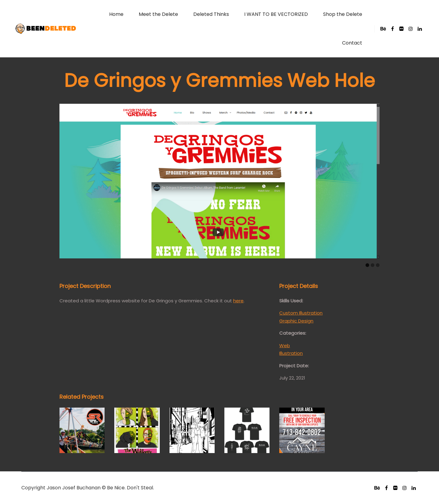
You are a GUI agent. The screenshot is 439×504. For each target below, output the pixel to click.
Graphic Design (296, 321)
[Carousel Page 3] (378, 265)
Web (285, 346)
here (238, 301)
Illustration (291, 353)
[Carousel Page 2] (373, 265)
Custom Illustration (301, 313)
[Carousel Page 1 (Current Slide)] (367, 265)
